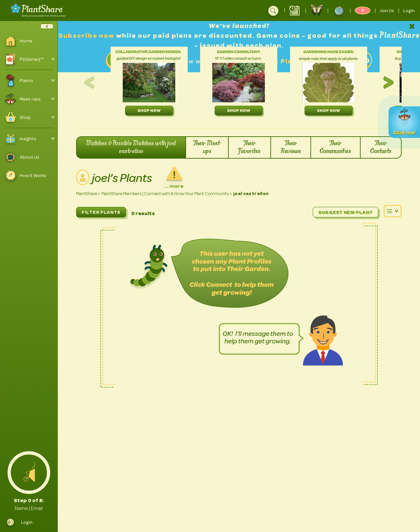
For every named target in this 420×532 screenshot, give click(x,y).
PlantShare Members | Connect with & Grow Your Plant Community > (167, 194)
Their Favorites (250, 147)
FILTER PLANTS (101, 212)
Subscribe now (87, 36)
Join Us (387, 11)
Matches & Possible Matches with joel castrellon (131, 147)
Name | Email (29, 508)
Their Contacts (381, 147)
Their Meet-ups (207, 147)
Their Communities (336, 147)
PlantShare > (88, 194)
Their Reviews (291, 147)
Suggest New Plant (346, 212)
